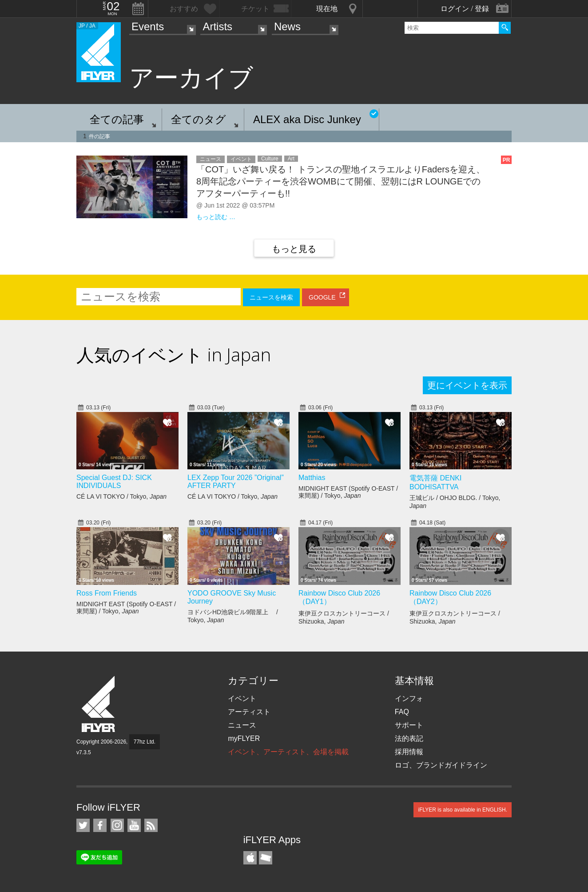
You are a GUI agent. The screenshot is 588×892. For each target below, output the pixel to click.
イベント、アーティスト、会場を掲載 (288, 752)
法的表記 (409, 738)
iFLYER (99, 704)
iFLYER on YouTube (134, 825)
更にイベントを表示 (467, 385)
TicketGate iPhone (266, 858)
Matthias (312, 478)
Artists (217, 26)
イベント (242, 698)
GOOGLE (322, 297)
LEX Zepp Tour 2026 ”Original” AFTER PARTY (236, 482)
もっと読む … (216, 217)
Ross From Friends (107, 593)
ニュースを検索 (271, 297)
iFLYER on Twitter (83, 825)
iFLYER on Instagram (117, 825)
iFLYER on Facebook (100, 825)
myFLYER (244, 738)
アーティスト (249, 712)
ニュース (242, 725)
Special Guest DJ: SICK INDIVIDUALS (114, 482)
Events (148, 26)
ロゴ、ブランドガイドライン (441, 765)
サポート (409, 725)
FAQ (402, 712)
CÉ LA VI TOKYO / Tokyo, (121, 496)
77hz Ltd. (145, 742)
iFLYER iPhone (250, 858)
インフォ (409, 698)
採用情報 (409, 752)
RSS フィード (151, 825)
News (287, 26)
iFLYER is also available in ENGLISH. (463, 810)
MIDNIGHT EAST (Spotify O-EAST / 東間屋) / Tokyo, (348, 492)
